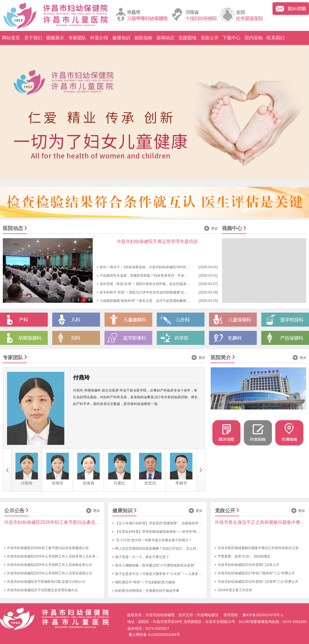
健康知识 (121, 38)
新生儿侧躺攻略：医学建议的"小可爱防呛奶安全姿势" (155, 565)
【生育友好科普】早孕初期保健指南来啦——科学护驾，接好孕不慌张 (167, 532)
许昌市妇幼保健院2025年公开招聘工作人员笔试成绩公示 (50, 573)
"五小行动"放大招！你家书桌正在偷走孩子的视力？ (154, 540)
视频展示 (55, 38)
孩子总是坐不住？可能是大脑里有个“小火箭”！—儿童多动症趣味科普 (167, 574)
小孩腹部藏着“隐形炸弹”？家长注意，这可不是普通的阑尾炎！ (146, 301)
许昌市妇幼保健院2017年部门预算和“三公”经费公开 (256, 573)
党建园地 (187, 38)
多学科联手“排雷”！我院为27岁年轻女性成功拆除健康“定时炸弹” (148, 292)
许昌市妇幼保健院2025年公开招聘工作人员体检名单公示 (50, 565)
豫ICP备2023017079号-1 (263, 615)
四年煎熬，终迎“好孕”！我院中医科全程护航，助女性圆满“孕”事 (147, 284)
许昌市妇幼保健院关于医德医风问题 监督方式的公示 (46, 582)
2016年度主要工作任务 (235, 590)
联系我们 (276, 38)
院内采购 (254, 38)
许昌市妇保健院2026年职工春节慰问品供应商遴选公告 (48, 548)
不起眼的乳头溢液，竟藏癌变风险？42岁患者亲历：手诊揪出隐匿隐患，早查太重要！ (164, 276)
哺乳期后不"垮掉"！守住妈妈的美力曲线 (145, 582)
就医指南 (143, 38)
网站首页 (11, 38)
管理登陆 (231, 615)
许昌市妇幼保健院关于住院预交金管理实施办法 (42, 590)
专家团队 (77, 38)
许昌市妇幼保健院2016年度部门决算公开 (248, 565)
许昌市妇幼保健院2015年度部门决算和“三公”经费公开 (258, 582)
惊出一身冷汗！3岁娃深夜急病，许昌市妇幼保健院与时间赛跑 (146, 267)
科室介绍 (99, 38)
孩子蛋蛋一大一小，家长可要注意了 (142, 557)
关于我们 (33, 38)
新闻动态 (165, 38)
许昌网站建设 (208, 615)
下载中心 (231, 38)
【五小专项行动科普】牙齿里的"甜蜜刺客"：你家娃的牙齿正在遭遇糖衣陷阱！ (174, 523)
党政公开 (210, 38)
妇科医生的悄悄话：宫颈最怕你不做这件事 (147, 591)
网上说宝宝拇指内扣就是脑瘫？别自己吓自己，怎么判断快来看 (162, 549)
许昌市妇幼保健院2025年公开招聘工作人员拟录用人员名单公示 (55, 556)
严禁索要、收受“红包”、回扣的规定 (244, 556)
